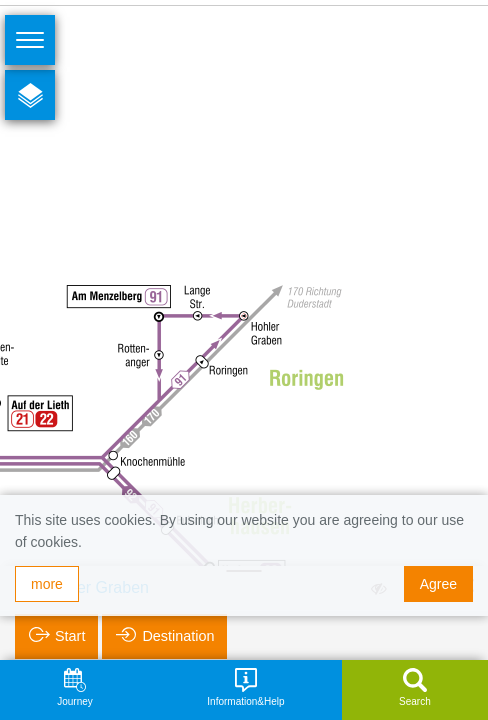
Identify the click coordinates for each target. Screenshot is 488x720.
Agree (438, 584)
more (47, 584)
